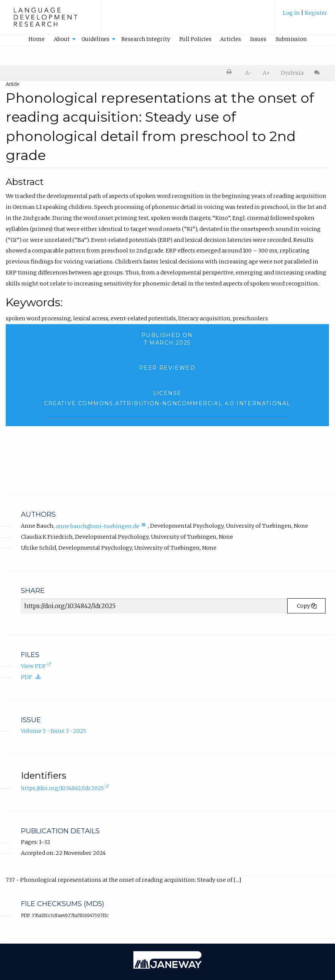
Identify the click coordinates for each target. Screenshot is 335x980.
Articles (231, 39)
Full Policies (195, 39)
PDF (33, 677)
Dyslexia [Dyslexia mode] (292, 73)
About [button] (62, 39)
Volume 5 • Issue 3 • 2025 (53, 731)
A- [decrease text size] (248, 73)
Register (316, 13)
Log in (291, 13)
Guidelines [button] (95, 39)
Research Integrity (146, 39)
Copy (307, 606)
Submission (291, 39)
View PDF (37, 666)
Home (37, 39)
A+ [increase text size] (266, 73)
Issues (258, 39)
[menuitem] (305, 16)
